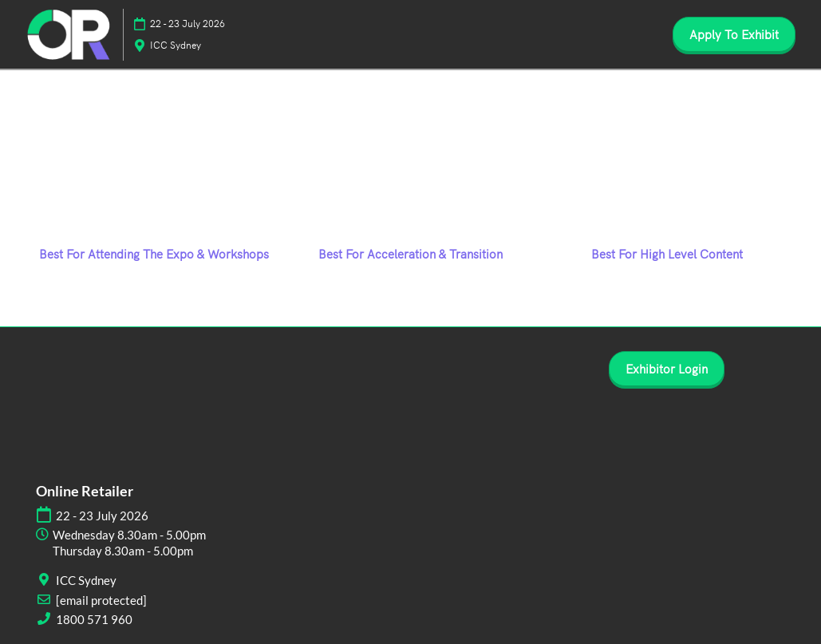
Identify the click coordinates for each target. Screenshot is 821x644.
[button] (734, 34)
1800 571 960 (94, 619)
